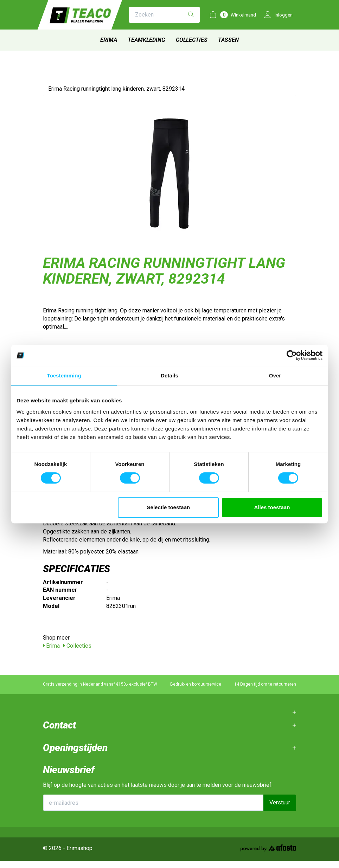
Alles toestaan (272, 507)
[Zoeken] (191, 15)
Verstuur (280, 802)
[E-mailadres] (153, 803)
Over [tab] (275, 375)
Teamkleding (146, 40)
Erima (109, 40)
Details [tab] (169, 375)
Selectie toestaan (169, 507)
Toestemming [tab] (64, 375)
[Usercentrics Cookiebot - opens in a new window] (292, 355)
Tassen (228, 40)
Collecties (192, 40)
